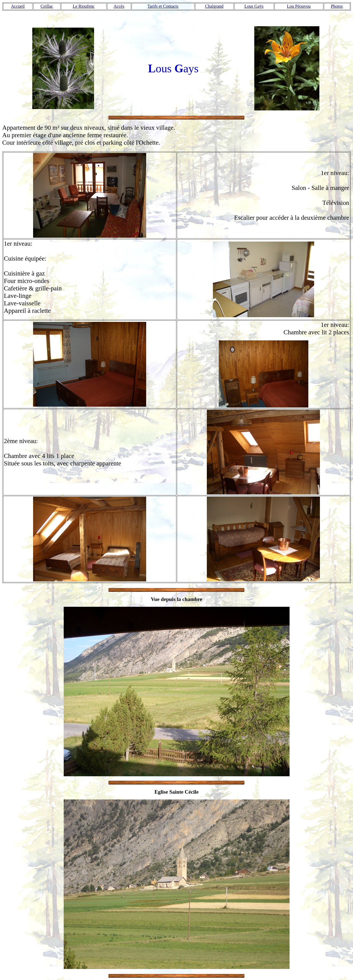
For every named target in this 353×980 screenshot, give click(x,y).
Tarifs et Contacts (163, 6)
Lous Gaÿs (254, 6)
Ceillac (47, 6)
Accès (119, 6)
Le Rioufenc (84, 6)
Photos (337, 6)
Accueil (18, 6)
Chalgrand (214, 6)
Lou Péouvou (299, 6)
